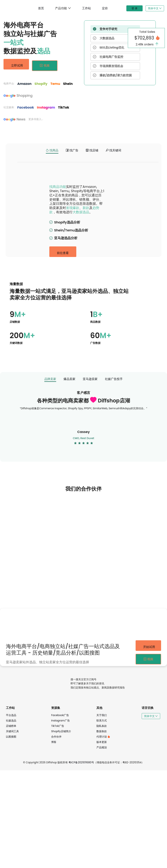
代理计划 (103, 834)
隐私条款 (102, 824)
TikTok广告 (58, 824)
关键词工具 (12, 829)
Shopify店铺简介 (61, 829)
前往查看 (63, 347)
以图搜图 (11, 834)
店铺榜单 (11, 824)
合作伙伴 (56, 834)
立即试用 (16, 65)
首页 (41, 8)
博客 (54, 840)
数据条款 (102, 829)
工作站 (86, 8)
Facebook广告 (60, 813)
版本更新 (102, 840)
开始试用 (148, 741)
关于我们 (102, 813)
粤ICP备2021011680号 (81, 860)
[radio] (75, 539)
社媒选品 (11, 818)
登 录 (134, 8)
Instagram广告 (61, 818)
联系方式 (102, 818)
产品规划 (102, 845)
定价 (105, 8)
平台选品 (11, 813)
